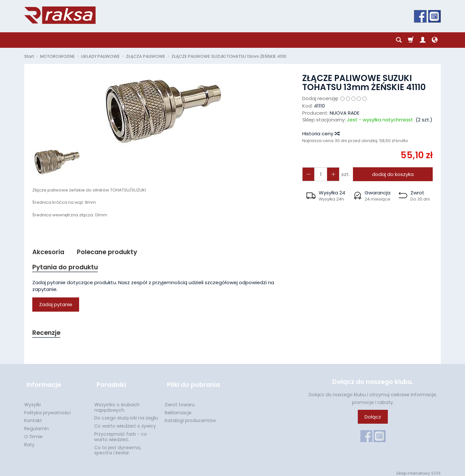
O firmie (33, 433)
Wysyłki (32, 401)
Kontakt (33, 417)
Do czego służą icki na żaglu (126, 414)
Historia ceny (321, 134)
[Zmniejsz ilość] (331, 174)
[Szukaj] (399, 40)
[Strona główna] (60, 15)
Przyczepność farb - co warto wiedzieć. (121, 433)
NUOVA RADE (345, 113)
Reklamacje (178, 409)
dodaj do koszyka (392, 174)
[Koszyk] (411, 40)
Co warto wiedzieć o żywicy (125, 422)
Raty (29, 441)
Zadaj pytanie (56, 306)
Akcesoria (49, 252)
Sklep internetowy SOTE (418, 469)
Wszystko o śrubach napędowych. (117, 404)
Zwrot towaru (180, 401)
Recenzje (47, 334)
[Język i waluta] (435, 40)
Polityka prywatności (47, 409)
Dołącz (373, 419)
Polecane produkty (111, 252)
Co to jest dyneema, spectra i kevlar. (118, 446)
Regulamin (36, 425)
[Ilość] (319, 174)
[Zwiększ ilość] (308, 174)
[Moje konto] (423, 40)
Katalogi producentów (190, 417)
